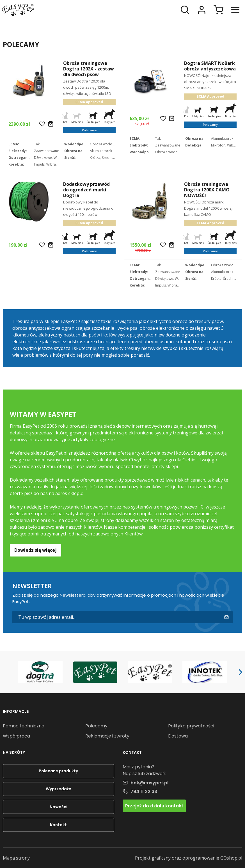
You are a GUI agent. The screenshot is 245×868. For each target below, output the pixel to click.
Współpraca (16, 736)
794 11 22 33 (144, 792)
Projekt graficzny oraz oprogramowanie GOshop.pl (189, 858)
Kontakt (58, 825)
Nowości (59, 807)
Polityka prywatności (191, 726)
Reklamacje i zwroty (107, 736)
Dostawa (178, 736)
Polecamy (96, 726)
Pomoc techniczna (24, 726)
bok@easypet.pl (149, 783)
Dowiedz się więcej (36, 550)
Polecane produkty (58, 771)
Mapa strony (16, 858)
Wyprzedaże (59, 789)
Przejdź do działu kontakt (154, 806)
